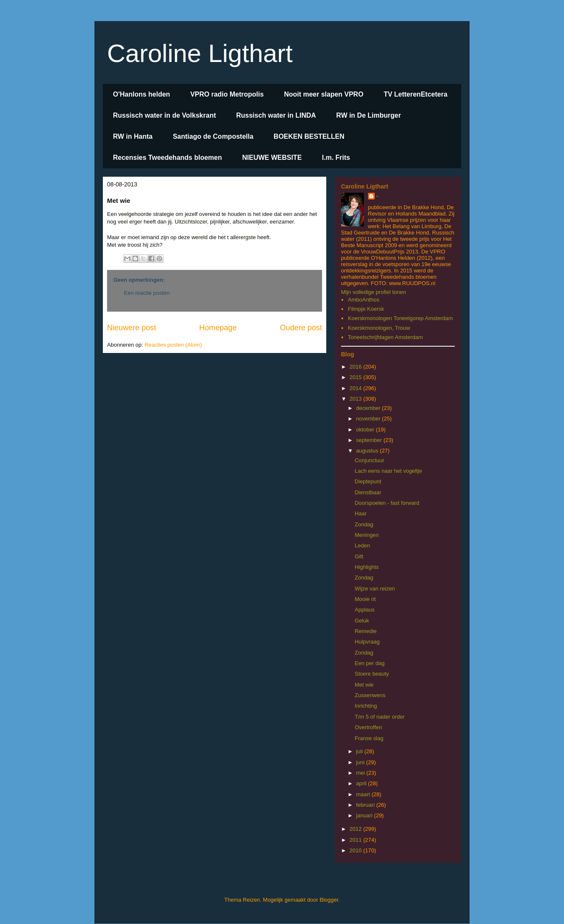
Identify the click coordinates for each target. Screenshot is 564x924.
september (370, 440)
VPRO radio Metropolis (227, 94)
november (369, 419)
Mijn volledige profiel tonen (373, 292)
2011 (356, 840)
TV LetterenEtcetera (415, 94)
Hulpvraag (367, 642)
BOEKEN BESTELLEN (309, 136)
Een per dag (369, 663)
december (369, 408)
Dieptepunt (368, 481)
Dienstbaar (368, 492)
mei (361, 773)
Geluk (362, 621)
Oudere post (301, 328)
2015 (356, 377)
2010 (356, 850)
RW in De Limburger (369, 115)
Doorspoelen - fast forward (387, 503)
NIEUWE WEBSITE (272, 158)
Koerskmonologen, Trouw (379, 328)
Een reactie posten (147, 293)
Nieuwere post (132, 328)
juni (361, 762)
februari (366, 805)
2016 (356, 367)
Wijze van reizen (375, 589)
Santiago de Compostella (213, 136)
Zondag (364, 524)
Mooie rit (365, 599)
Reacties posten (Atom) (173, 345)
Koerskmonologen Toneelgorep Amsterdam (400, 318)
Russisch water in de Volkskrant (164, 115)
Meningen (367, 535)
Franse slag (369, 738)
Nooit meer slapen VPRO (324, 94)
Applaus (364, 610)
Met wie (364, 685)
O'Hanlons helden (141, 94)
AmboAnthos (363, 300)
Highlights (367, 567)
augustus (368, 451)
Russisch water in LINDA (276, 115)
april (362, 783)
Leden (362, 546)
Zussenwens (370, 695)
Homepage (218, 328)
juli (360, 751)
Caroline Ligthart (200, 53)
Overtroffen (368, 727)
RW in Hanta (133, 136)
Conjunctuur (369, 460)
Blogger (329, 900)
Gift (359, 556)
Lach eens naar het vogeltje (388, 471)
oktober (366, 430)
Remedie (365, 631)
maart (364, 794)
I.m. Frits (336, 158)
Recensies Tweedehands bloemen (167, 158)
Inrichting (366, 706)
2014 (356, 388)
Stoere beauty (372, 674)
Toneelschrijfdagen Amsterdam (385, 337)
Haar (360, 513)
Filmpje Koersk (366, 309)
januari (365, 815)
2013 (356, 399)
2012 (356, 829)
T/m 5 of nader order (380, 717)
